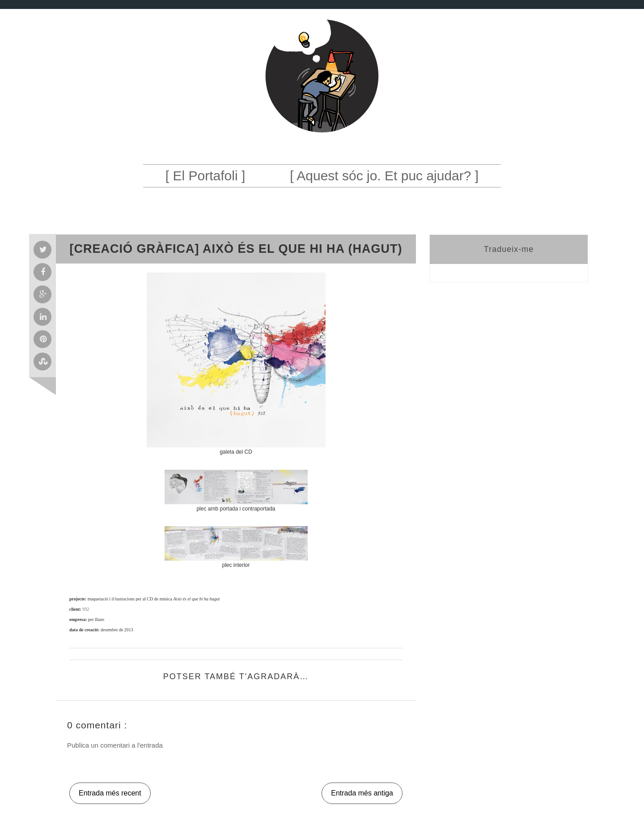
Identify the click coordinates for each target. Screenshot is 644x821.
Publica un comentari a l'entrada (115, 745)
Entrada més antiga (362, 793)
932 (86, 609)
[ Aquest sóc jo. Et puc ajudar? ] (384, 176)
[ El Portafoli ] (205, 176)
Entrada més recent (110, 793)
